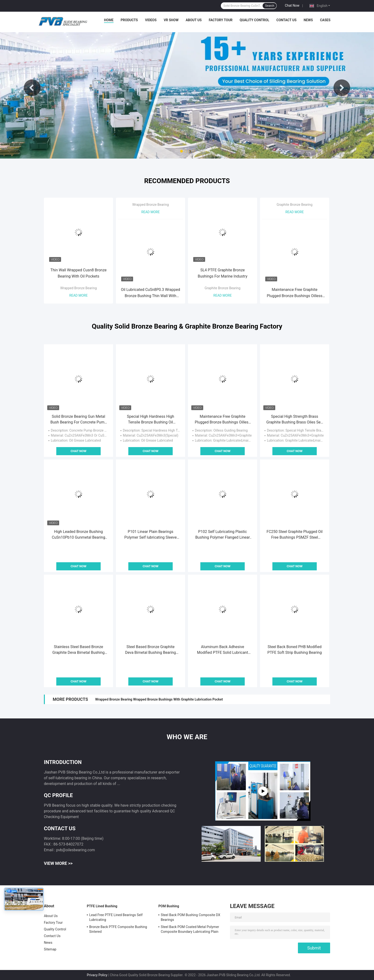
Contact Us (286, 20)
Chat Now (292, 5)
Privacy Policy (97, 975)
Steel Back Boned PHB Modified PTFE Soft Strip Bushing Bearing (295, 650)
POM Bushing (169, 906)
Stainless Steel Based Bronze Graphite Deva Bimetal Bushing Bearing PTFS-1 (78, 650)
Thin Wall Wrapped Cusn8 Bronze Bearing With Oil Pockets (78, 273)
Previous (32, 88)
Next (342, 88)
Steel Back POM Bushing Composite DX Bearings (191, 917)
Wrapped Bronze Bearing (78, 288)
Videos (151, 20)
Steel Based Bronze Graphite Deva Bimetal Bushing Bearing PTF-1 (150, 650)
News (308, 20)
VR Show (171, 20)
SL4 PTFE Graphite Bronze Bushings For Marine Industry (223, 273)
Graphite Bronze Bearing (223, 288)
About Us (194, 20)
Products (129, 20)
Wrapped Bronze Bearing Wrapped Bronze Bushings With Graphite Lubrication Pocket (159, 699)
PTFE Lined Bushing (102, 906)
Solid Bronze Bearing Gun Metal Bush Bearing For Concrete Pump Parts (78, 420)
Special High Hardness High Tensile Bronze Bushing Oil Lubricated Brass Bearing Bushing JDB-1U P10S (150, 420)
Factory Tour (221, 20)
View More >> (58, 863)
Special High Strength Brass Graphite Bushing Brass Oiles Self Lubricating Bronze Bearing (295, 420)
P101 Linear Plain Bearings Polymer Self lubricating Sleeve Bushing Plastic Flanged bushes (151, 535)
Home (109, 20)
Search (270, 6)
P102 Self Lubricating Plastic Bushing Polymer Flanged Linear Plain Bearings (223, 535)
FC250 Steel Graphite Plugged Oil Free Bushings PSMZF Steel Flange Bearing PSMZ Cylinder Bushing (295, 535)
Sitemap (50, 949)
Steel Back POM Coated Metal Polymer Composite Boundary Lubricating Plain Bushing (190, 930)
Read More (79, 295)
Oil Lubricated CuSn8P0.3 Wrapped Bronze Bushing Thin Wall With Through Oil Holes (151, 293)
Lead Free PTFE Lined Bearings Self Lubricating (116, 917)
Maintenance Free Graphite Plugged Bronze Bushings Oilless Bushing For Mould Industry (294, 293)
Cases (325, 20)
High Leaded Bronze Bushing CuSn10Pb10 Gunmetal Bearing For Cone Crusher (78, 535)
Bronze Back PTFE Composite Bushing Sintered (118, 929)
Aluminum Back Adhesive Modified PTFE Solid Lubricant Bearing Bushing (223, 650)
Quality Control (255, 20)
